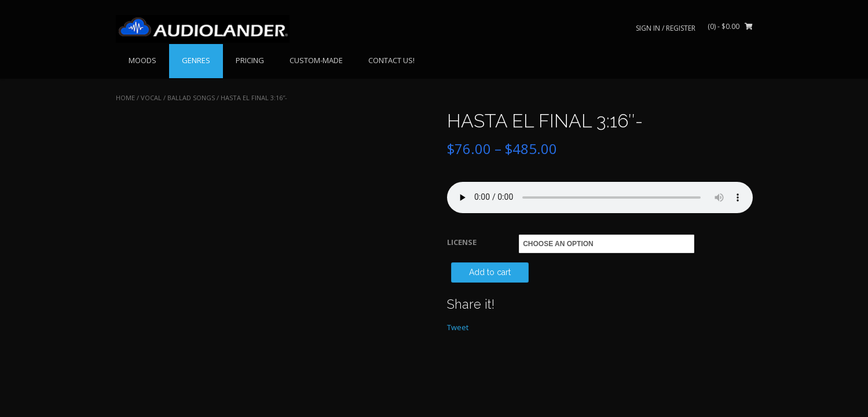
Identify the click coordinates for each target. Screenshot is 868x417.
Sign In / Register (666, 28)
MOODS (142, 60)
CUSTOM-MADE (316, 60)
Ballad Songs (191, 98)
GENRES (196, 60)
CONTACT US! (391, 60)
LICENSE (462, 242)
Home (125, 98)
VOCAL (151, 98)
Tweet (458, 327)
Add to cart (490, 272)
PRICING (250, 60)
